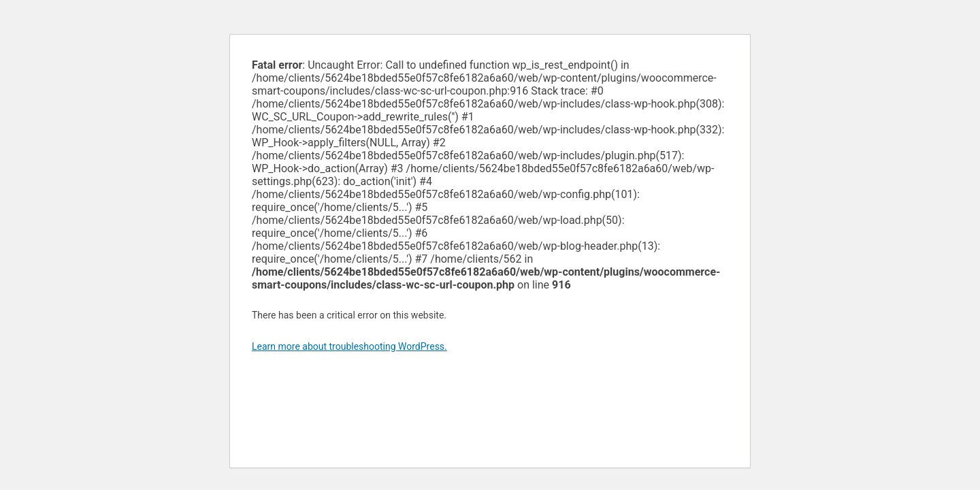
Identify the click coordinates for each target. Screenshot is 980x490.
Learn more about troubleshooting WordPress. (349, 346)
